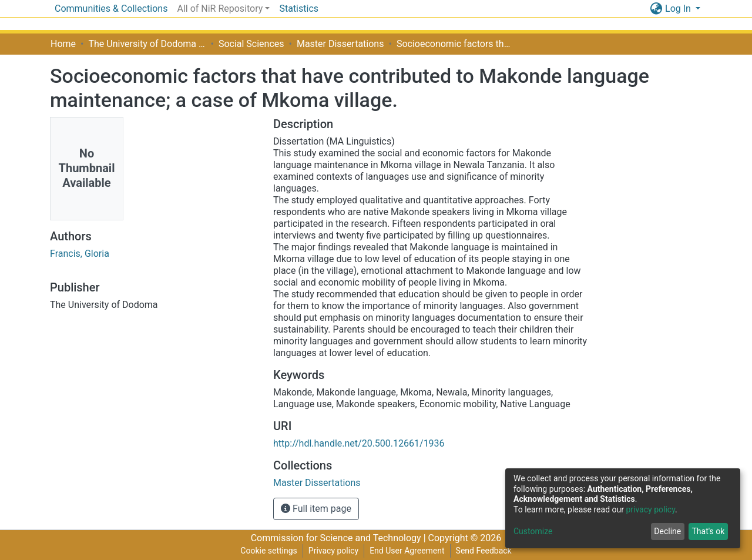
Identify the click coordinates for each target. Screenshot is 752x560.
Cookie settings (269, 551)
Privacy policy (333, 551)
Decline (667, 531)
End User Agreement (407, 551)
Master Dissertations (340, 44)
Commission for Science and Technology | (340, 538)
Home (63, 44)
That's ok (708, 531)
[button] (656, 9)
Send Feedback (484, 551)
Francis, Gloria (80, 254)
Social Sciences (251, 44)
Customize (533, 531)
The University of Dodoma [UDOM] (147, 44)
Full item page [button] (316, 509)
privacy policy (650, 509)
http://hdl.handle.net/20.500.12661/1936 (359, 443)
